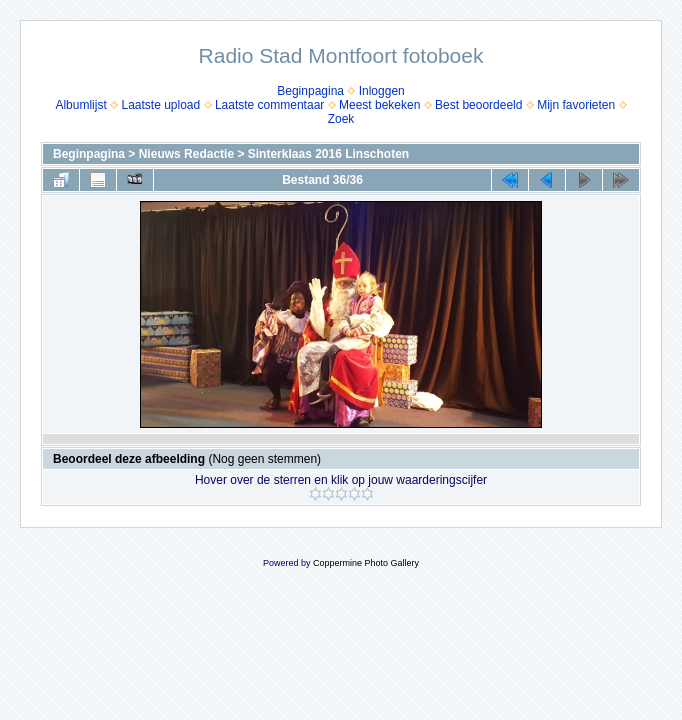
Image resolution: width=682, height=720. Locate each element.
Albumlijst (80, 105)
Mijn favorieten (576, 105)
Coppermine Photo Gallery (366, 563)
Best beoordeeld (478, 105)
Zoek (341, 119)
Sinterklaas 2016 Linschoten (328, 154)
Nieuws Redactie (186, 154)
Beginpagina (310, 91)
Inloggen (382, 91)
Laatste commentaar (269, 105)
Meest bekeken (379, 105)
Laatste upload (160, 105)
